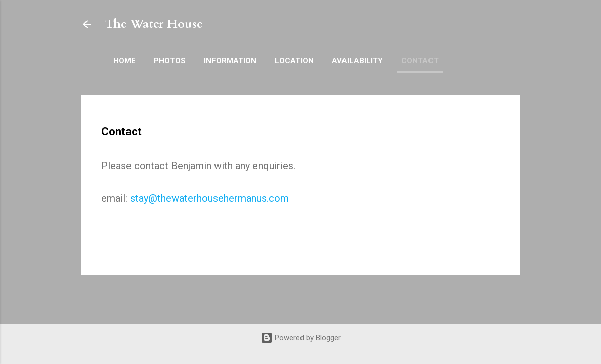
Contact (420, 61)
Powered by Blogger (301, 338)
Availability (357, 61)
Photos (170, 61)
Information (230, 61)
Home (124, 61)
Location (294, 61)
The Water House (154, 24)
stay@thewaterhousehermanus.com (209, 198)
